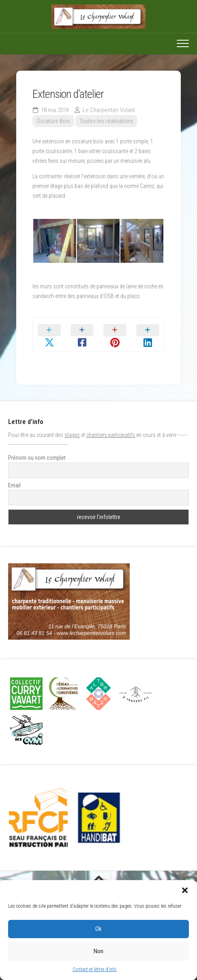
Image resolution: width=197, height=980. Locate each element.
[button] (185, 890)
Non (98, 951)
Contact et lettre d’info (95, 969)
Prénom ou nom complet (37, 458)
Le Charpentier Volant (109, 110)
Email (14, 485)
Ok (98, 929)
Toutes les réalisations (106, 121)
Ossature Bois (53, 121)
